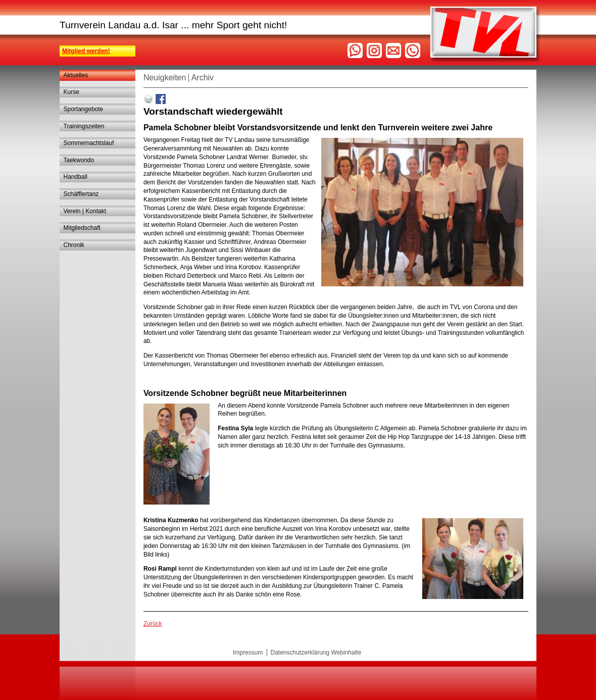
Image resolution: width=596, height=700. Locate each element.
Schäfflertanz (81, 194)
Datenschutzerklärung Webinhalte (316, 653)
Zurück (153, 624)
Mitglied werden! (86, 51)
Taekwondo (79, 160)
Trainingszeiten (84, 126)
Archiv (203, 78)
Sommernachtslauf (89, 143)
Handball (76, 177)
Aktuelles (76, 75)
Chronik (74, 245)
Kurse (71, 92)
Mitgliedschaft (82, 228)
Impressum (248, 653)
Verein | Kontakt (85, 211)
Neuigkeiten (165, 78)
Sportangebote (84, 109)
